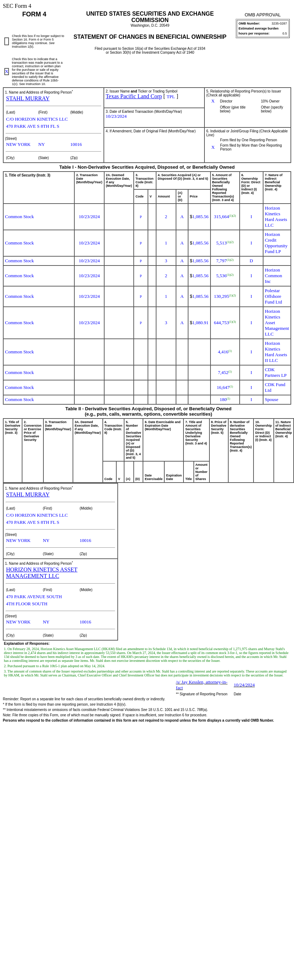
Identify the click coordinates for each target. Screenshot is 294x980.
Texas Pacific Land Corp (134, 96)
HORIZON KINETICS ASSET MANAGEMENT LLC (42, 573)
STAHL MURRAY (28, 98)
